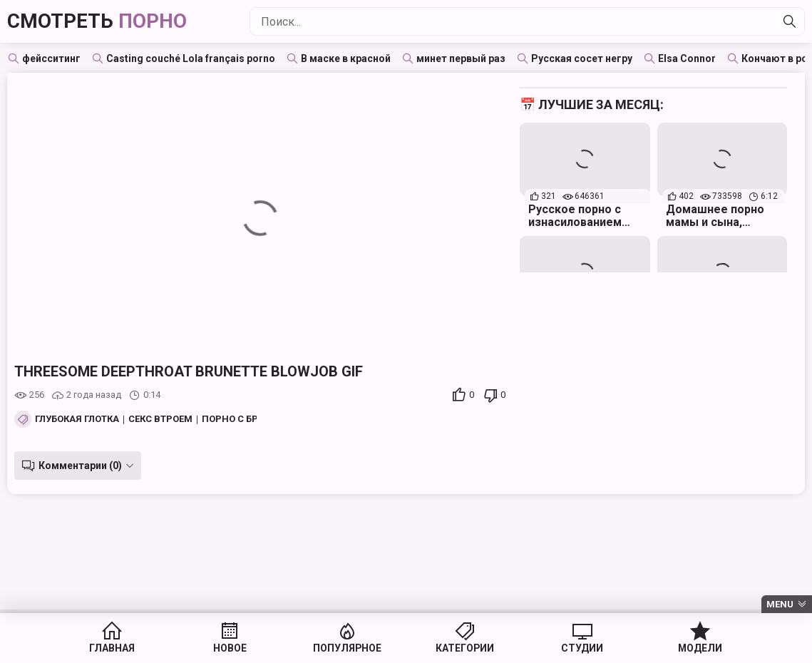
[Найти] (790, 21)
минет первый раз (461, 58)
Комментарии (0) (80, 466)
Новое (243, 649)
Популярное (352, 649)
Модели (679, 649)
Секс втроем (160, 419)
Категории (461, 649)
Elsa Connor (687, 58)
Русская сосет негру (582, 58)
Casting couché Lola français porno (191, 58)
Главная (133, 649)
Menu (780, 604)
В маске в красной (346, 58)
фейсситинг (51, 58)
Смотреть (97, 21)
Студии (570, 649)
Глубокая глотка (77, 419)
